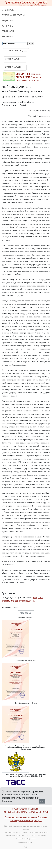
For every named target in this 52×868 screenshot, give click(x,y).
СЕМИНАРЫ (8, 31)
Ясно (42, 801)
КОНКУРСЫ (7, 26)
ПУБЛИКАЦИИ (19, 809)
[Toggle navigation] (16, 51)
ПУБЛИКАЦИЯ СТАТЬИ (13, 15)
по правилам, (36, 791)
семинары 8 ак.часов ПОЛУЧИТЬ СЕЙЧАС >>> (29, 77)
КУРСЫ (45, 812)
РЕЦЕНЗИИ (7, 21)
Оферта (38, 820)
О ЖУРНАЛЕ (8, 10)
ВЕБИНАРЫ (7, 37)
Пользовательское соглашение (21, 817)
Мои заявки (26, 613)
